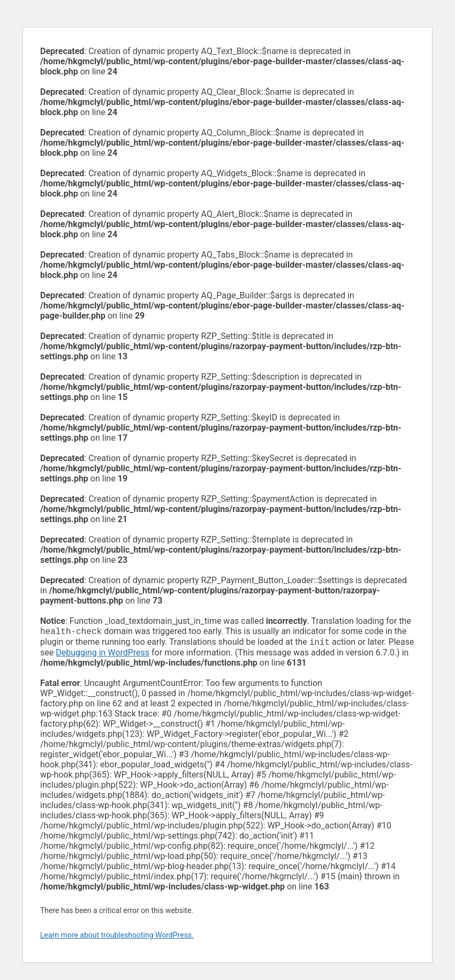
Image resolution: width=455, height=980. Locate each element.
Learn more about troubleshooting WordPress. (117, 937)
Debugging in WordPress (103, 655)
